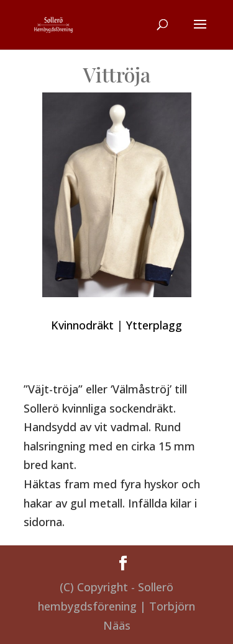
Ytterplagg (154, 325)
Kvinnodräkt (82, 325)
